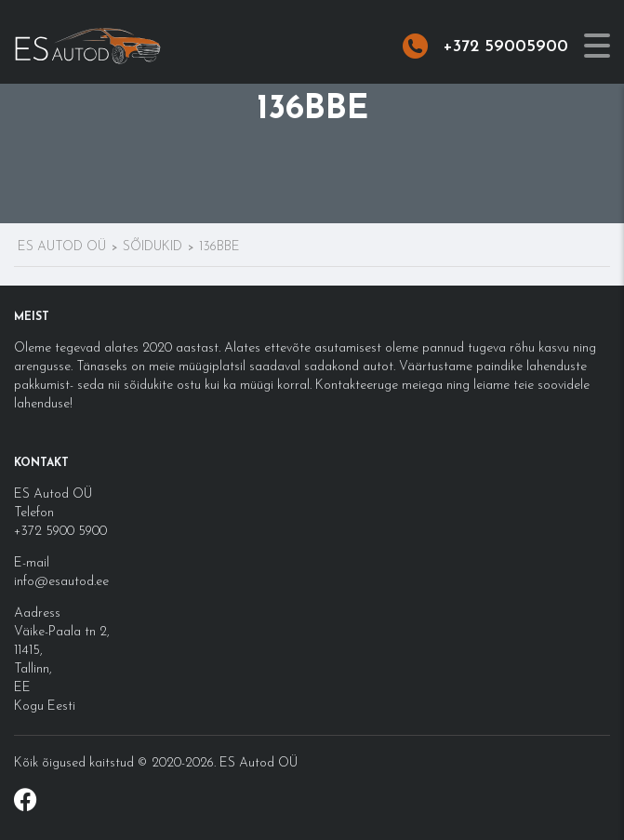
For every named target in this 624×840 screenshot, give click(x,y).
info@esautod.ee (61, 582)
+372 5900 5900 (60, 532)
